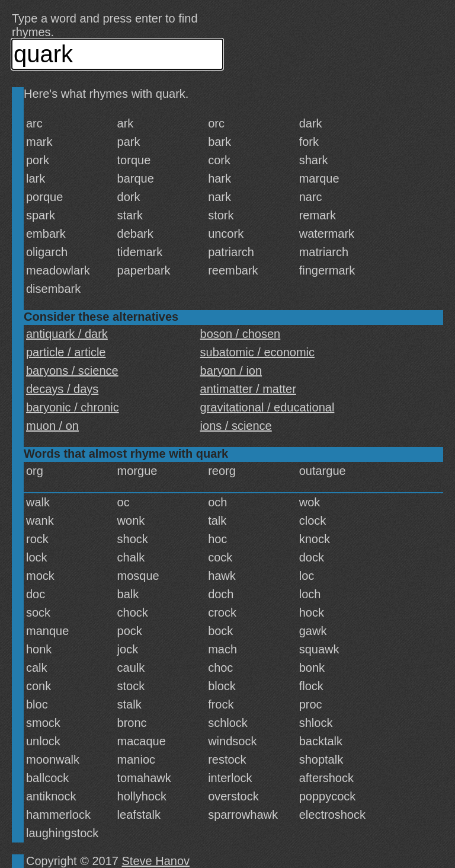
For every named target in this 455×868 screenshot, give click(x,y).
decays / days (62, 389)
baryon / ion (231, 371)
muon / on (52, 426)
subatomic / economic (257, 352)
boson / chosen (241, 334)
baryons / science (72, 371)
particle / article (66, 352)
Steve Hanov (156, 861)
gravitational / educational (267, 407)
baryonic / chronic (73, 407)
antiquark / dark (67, 334)
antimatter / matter (248, 389)
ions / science (236, 426)
